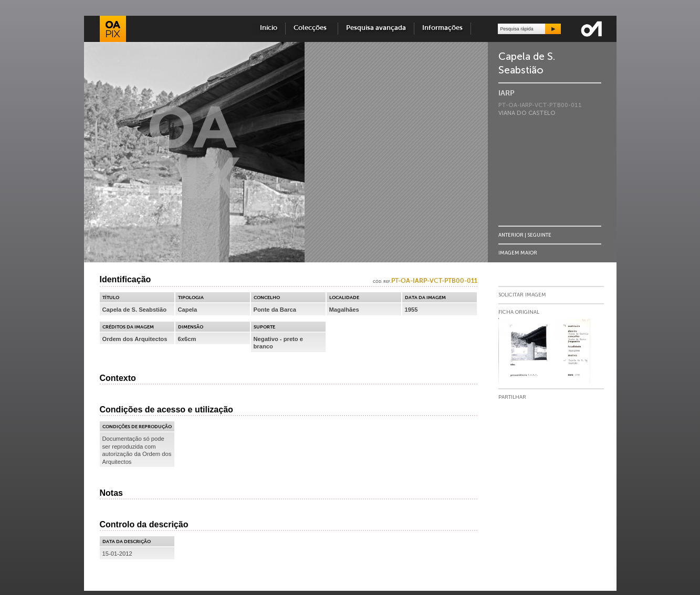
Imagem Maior (518, 253)
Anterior (511, 235)
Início (269, 28)
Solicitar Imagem (522, 295)
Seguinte (539, 235)
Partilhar (512, 397)
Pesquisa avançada (376, 28)
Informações (442, 28)
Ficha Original (519, 312)
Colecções (312, 28)
